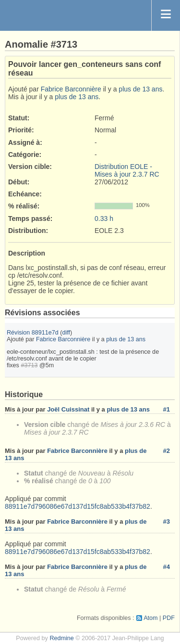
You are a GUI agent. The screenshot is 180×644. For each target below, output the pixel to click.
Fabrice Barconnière (71, 89)
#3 (167, 522)
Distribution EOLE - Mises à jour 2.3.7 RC (127, 170)
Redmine (61, 638)
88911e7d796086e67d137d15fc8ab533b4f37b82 (78, 506)
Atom (150, 618)
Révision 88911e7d (33, 333)
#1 (167, 409)
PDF (169, 618)
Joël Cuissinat (68, 409)
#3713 (29, 365)
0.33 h (104, 219)
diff (66, 333)
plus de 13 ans (140, 89)
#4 (167, 567)
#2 (167, 451)
